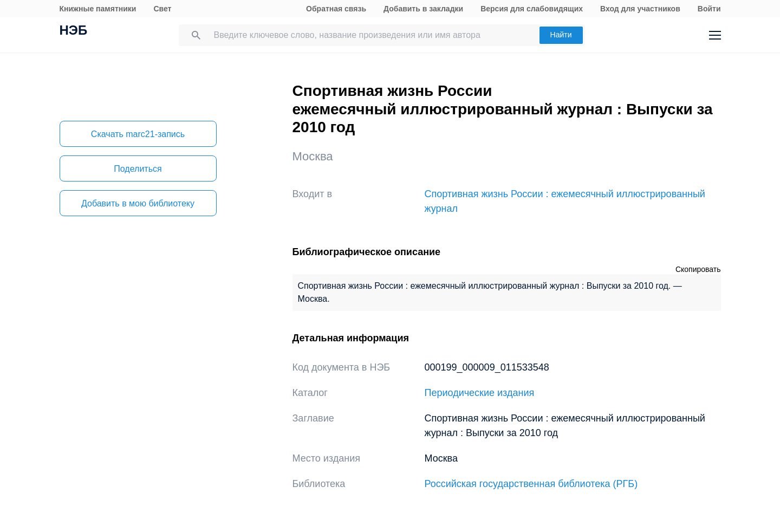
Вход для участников (640, 9)
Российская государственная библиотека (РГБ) (531, 484)
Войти (709, 9)
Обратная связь (336, 9)
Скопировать (698, 269)
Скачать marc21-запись (138, 134)
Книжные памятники (98, 9)
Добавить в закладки (423, 9)
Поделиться (138, 169)
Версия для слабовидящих (532, 9)
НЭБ (74, 31)
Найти (561, 35)
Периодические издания (480, 393)
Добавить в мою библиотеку (138, 203)
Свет (162, 9)
